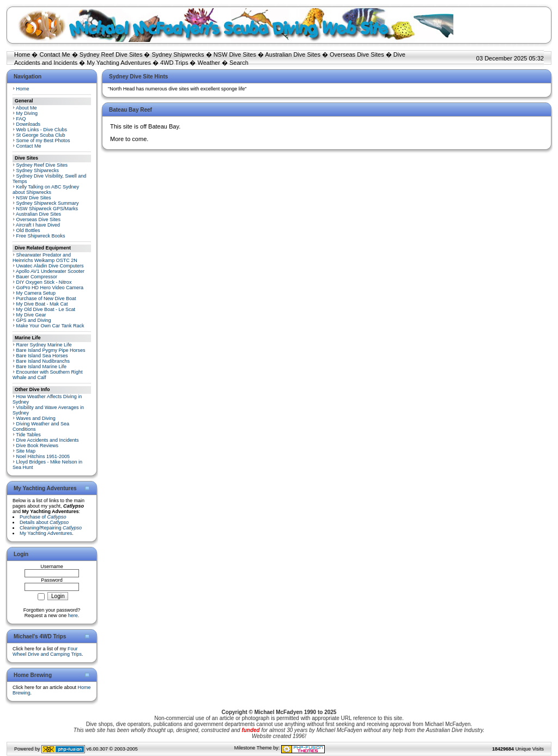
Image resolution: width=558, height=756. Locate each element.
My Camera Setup (36, 293)
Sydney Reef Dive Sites (111, 54)
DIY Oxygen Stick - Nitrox (44, 282)
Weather (209, 63)
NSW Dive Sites (235, 54)
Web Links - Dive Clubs (42, 130)
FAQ (21, 119)
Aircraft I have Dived (38, 225)
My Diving (27, 113)
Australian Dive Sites (293, 54)
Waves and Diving (36, 418)
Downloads (29, 124)
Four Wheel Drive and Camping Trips (47, 651)
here (73, 615)
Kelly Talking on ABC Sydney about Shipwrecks (46, 190)
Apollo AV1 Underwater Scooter (50, 271)
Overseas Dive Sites (357, 54)
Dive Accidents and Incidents (48, 440)
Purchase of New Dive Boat (46, 298)
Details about (44, 522)
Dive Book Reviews (38, 446)
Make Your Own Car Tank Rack (50, 326)
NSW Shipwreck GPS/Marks (47, 209)
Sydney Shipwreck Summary (48, 203)
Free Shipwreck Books (41, 236)
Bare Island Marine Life (42, 367)
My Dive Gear (31, 315)
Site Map (26, 451)
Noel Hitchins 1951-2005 (43, 456)
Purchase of (43, 517)
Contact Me (54, 54)
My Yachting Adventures (119, 63)
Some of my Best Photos (43, 141)
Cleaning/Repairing (51, 528)
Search (239, 63)
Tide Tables (28, 435)
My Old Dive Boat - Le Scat (46, 309)
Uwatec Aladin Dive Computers (50, 266)
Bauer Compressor (37, 277)
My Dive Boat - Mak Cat (42, 304)
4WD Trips (174, 63)
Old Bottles (28, 230)
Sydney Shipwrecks (178, 54)
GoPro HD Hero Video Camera (50, 288)
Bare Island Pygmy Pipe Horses (51, 350)
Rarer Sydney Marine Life (44, 345)
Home (22, 54)
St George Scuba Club (41, 135)
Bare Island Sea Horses (42, 356)
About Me (26, 108)
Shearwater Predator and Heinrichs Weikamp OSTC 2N (45, 258)
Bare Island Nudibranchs (43, 361)
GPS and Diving (34, 320)
